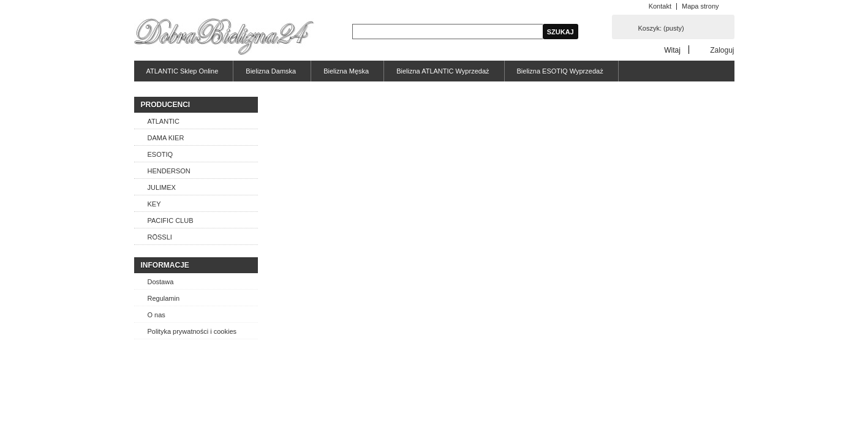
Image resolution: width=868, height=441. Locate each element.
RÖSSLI (160, 237)
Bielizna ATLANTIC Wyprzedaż (443, 71)
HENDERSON (169, 171)
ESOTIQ (160, 154)
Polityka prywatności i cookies (192, 331)
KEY (154, 204)
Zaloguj (722, 50)
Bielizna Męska (346, 71)
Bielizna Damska (271, 71)
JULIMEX (162, 187)
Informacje (165, 265)
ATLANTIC (164, 121)
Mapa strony (700, 6)
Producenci (166, 105)
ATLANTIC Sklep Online (183, 71)
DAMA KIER (166, 138)
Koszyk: (661, 28)
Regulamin (164, 298)
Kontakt (660, 6)
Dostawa (161, 282)
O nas (157, 315)
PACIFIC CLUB (171, 221)
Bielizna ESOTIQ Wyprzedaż (560, 71)
